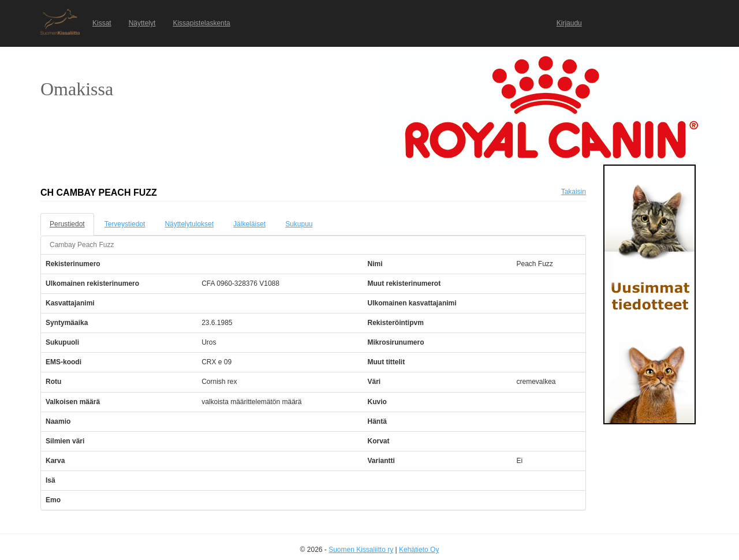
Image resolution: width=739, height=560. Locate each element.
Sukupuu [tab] (299, 224)
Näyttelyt (142, 23)
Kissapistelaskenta (201, 23)
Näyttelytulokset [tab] (189, 224)
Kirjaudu (569, 23)
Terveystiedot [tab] (125, 224)
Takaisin (574, 192)
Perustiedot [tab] (67, 224)
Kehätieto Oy (419, 550)
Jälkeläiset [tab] (249, 224)
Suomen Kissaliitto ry (361, 550)
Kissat (102, 23)
